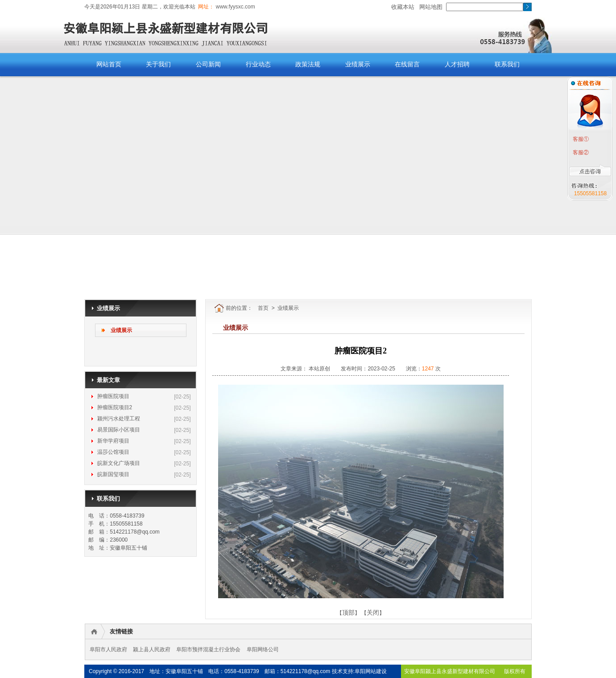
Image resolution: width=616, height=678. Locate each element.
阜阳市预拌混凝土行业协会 (208, 649)
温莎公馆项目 (113, 452)
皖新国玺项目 (113, 474)
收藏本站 (403, 7)
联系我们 (507, 64)
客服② (580, 152)
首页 (263, 308)
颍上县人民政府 (152, 649)
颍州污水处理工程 (119, 419)
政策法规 (308, 64)
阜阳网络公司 (263, 649)
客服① (580, 139)
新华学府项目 (113, 441)
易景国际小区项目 (119, 430)
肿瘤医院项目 (113, 396)
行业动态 (258, 64)
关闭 (373, 612)
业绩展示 (358, 64)
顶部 (348, 612)
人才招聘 (457, 64)
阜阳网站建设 (371, 671)
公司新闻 (208, 64)
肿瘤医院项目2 (115, 407)
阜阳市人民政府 (108, 649)
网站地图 (431, 7)
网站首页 (109, 64)
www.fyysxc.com (234, 7)
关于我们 (158, 64)
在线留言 (407, 64)
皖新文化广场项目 (119, 463)
